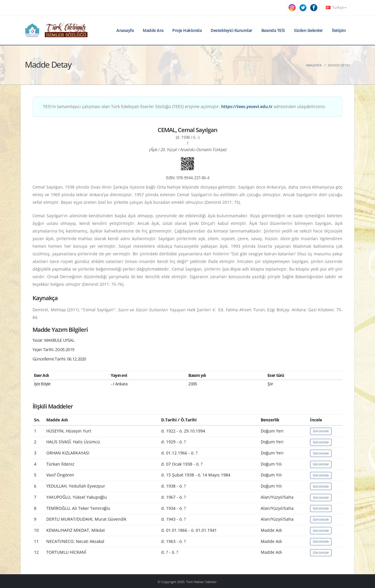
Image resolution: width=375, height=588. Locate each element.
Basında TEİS (273, 30)
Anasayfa (125, 30)
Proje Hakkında (187, 30)
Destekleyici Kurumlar (231, 30)
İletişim (339, 30)
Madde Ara (153, 30)
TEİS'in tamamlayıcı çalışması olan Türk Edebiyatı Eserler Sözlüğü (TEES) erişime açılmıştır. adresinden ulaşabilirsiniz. (185, 106)
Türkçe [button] (336, 7)
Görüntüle (321, 431)
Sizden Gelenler (308, 30)
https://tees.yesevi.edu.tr (247, 106)
